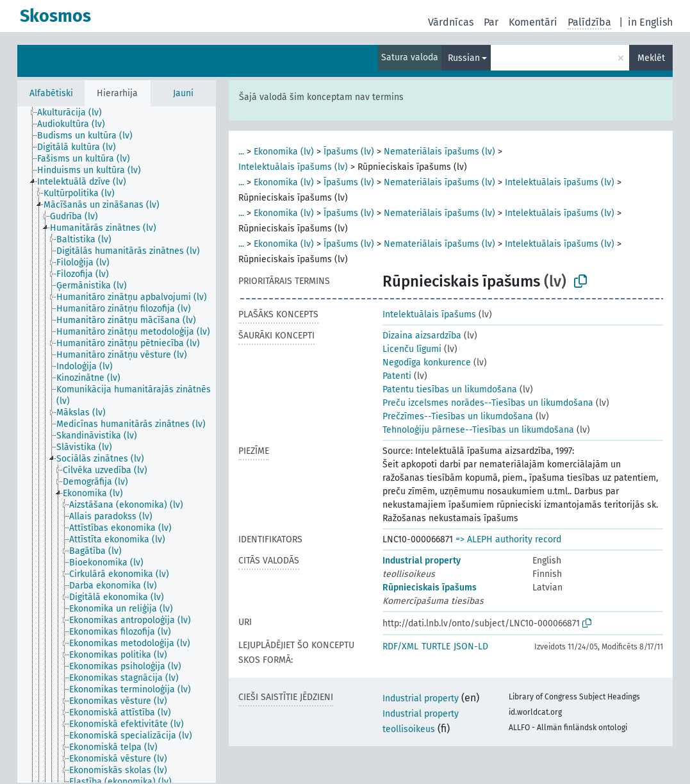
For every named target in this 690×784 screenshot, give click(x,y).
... (241, 152)
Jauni (183, 93)
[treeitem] (75, 113)
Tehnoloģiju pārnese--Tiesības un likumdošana (478, 430)
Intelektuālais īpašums (429, 314)
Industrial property (422, 561)
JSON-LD (471, 646)
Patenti (397, 376)
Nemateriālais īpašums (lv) (439, 152)
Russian (464, 58)
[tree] (117, 445)
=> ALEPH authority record (508, 539)
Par (491, 22)
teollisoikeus (409, 729)
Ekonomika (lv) (284, 152)
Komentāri (533, 22)
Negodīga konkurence (427, 363)
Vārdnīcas (451, 22)
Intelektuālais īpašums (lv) (293, 167)
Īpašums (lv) (349, 152)
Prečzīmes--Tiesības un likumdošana (458, 416)
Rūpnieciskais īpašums (430, 588)
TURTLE (436, 646)
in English (650, 22)
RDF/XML (400, 646)
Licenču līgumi (412, 349)
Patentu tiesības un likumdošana (450, 389)
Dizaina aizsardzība (422, 336)
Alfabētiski (51, 93)
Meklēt (651, 58)
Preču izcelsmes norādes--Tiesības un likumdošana (488, 403)
